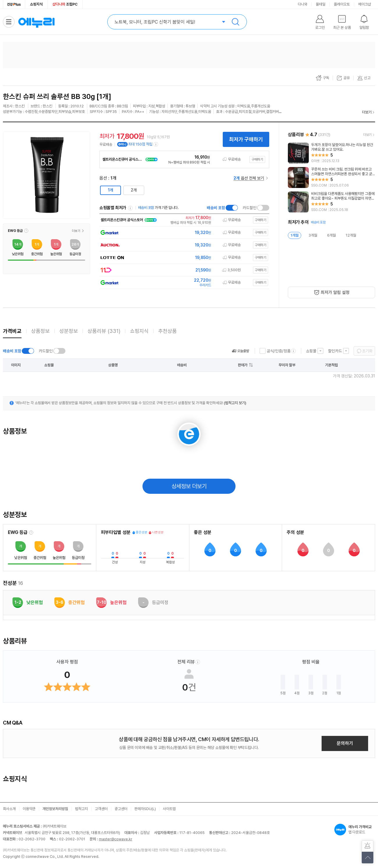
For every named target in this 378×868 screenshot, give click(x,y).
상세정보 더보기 (189, 486)
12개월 (351, 235)
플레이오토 (342, 4)
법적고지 (81, 809)
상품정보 (40, 331)
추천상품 (167, 331)
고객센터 (101, 809)
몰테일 (321, 4)
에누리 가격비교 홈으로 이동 (36, 22)
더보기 (367, 112)
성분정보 (69, 331)
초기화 (367, 351)
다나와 (303, 4)
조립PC (65, 4)
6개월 (331, 235)
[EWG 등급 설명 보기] (31, 532)
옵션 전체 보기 (249, 178)
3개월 (313, 235)
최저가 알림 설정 (335, 292)
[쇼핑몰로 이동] (184, 220)
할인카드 (335, 351)
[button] (26, 231)
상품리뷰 (104, 331)
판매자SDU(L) (145, 809)
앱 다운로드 (355, 830)
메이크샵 (365, 4)
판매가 (243, 365)
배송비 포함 (216, 208)
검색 (236, 22)
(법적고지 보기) (235, 403)
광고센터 (121, 809)
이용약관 (29, 809)
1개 (110, 190)
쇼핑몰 (311, 351)
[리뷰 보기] (331, 153)
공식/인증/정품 (279, 351)
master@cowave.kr (116, 839)
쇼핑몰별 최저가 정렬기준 (130, 208)
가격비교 (12, 331)
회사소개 (9, 809)
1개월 (295, 235)
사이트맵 (169, 809)
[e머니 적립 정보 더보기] (156, 144)
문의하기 (345, 743)
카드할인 (249, 208)
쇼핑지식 (36, 4)
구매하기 (257, 159)
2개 (134, 190)
